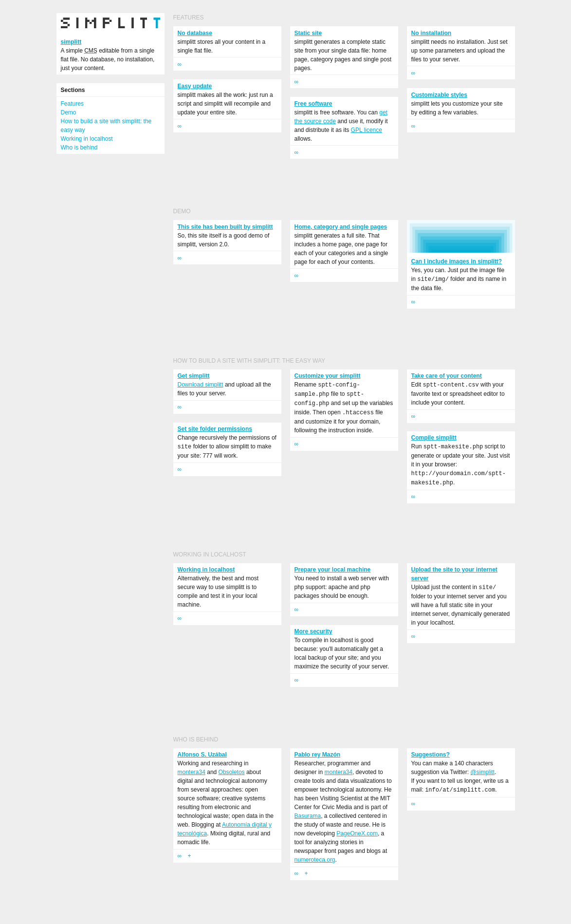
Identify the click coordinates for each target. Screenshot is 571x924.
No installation (432, 33)
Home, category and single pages (341, 227)
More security (313, 631)
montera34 (192, 772)
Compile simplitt (434, 438)
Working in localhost (87, 139)
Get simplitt (194, 376)
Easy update (195, 86)
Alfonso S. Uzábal (202, 755)
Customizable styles (439, 95)
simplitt (71, 42)
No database (195, 33)
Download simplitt (201, 385)
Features (72, 104)
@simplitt (482, 772)
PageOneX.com (357, 833)
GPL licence (367, 130)
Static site (308, 33)
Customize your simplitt (328, 376)
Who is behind (79, 148)
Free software (313, 104)
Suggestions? (431, 755)
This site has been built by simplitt (225, 227)
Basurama (308, 816)
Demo (69, 112)
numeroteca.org (315, 860)
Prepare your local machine (333, 570)
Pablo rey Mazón (318, 755)
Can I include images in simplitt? (457, 261)
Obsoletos (232, 772)
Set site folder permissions (215, 429)
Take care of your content (447, 376)
